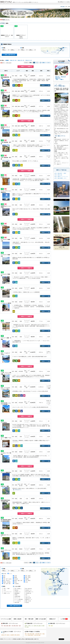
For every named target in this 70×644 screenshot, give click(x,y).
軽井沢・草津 (27, 626)
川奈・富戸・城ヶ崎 (7, 579)
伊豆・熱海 (3, 626)
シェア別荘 (64, 619)
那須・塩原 (18, 626)
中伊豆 (27, 582)
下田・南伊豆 (28, 581)
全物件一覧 (36, 639)
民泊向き (27, 602)
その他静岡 (12, 635)
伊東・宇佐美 (28, 577)
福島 (8, 635)
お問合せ (23, 639)
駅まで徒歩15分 (29, 589)
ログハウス (28, 596)
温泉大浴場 (17, 602)
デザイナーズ (17, 598)
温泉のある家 (28, 598)
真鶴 (4, 576)
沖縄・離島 (51, 626)
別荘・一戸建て (7, 589)
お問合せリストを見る (65, 2)
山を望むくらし (18, 592)
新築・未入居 (28, 601)
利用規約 (15, 639)
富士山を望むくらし (29, 592)
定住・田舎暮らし (18, 589)
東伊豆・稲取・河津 (18, 581)
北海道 (3, 635)
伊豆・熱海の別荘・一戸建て (61, 173)
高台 (26, 595)
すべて (10, 574)
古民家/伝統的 (17, 596)
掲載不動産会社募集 (29, 639)
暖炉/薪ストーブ (29, 599)
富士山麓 (38, 626)
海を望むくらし (29, 590)
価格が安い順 (13, 60)
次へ (44, 63)
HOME (63, 7)
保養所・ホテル (7, 593)
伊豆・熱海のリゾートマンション (62, 177)
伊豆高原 (16, 579)
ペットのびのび (18, 601)
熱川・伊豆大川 (6, 581)
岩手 (5, 635)
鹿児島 (18, 635)
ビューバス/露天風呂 (19, 599)
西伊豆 (16, 582)
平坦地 (16, 595)
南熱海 (16, 577)
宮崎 (15, 635)
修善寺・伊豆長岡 (7, 582)
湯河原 (16, 576)
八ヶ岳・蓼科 (33, 626)
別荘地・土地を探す (18, 619)
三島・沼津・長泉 (7, 584)
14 (40, 63)
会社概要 (19, 639)
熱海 (4, 577)
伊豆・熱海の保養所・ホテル (61, 178)
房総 (15, 626)
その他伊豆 (16, 584)
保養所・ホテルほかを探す (41, 619)
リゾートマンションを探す (6, 619)
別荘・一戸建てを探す (29, 619)
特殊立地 (16, 590)
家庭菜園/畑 (17, 593)
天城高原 (27, 579)
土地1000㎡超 (28, 593)
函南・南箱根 (28, 576)
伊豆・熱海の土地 (58, 175)
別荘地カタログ (52, 619)
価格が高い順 (21, 60)
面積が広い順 (29, 60)
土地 (5, 590)
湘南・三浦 (11, 626)
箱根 (7, 626)
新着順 (7, 60)
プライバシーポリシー (8, 639)
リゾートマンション (8, 592)
